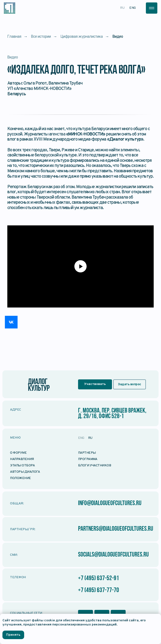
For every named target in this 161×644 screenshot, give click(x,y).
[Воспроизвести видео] (80, 266)
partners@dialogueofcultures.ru (116, 529)
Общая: (17, 504)
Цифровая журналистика (82, 37)
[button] (152, 8)
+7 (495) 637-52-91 (99, 579)
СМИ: (14, 555)
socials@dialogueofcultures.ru (113, 555)
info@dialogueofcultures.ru (110, 504)
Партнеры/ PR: (23, 529)
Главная (14, 37)
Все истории (41, 37)
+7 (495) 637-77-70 (99, 591)
